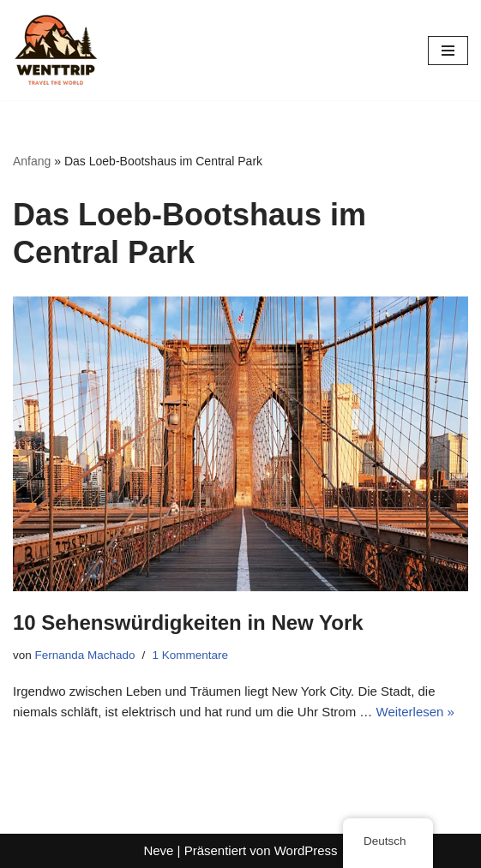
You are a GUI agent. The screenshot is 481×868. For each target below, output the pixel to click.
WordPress (306, 850)
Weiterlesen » (415, 712)
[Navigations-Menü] (448, 51)
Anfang (32, 161)
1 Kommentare (190, 655)
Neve (158, 850)
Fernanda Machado (85, 655)
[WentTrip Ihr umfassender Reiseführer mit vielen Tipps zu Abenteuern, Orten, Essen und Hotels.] (56, 50)
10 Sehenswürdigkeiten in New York (188, 623)
